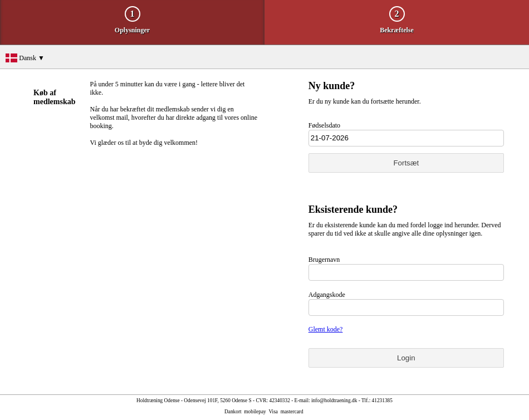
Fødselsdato (324, 125)
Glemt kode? (326, 329)
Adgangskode (327, 295)
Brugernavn (324, 260)
